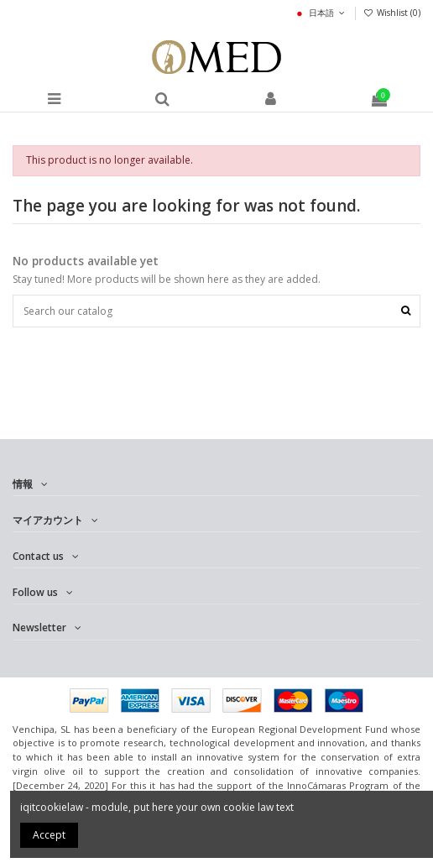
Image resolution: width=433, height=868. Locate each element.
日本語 (320, 13)
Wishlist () (392, 13)
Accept (49, 835)
